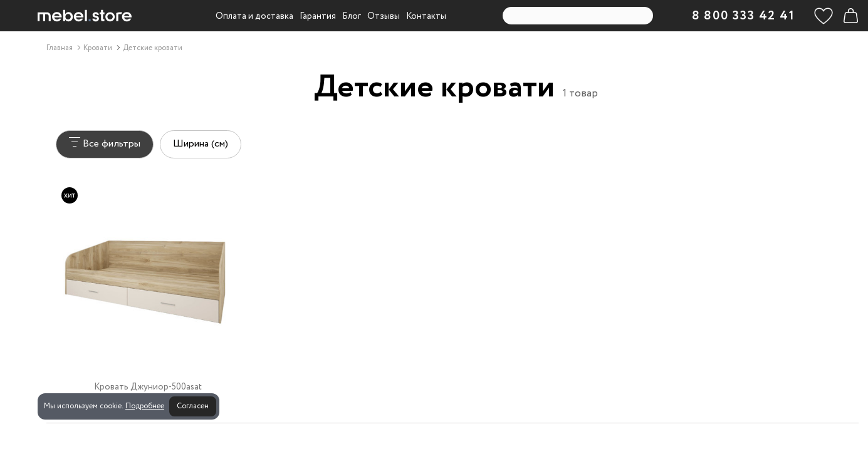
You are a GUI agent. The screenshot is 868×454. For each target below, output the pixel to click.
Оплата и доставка (254, 16)
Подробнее (145, 406)
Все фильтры (105, 144)
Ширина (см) (201, 144)
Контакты (426, 16)
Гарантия (318, 16)
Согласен (193, 406)
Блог (352, 16)
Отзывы (384, 16)
